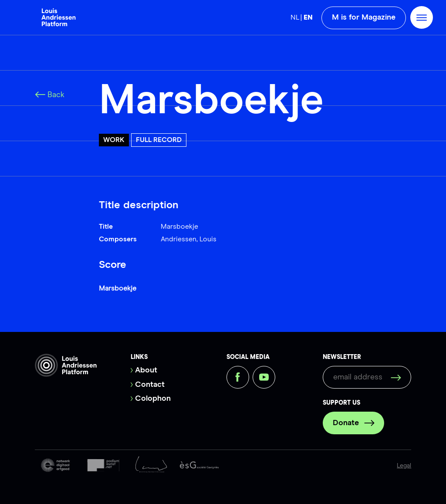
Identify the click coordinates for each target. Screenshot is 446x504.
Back (50, 95)
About (146, 370)
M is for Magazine (364, 17)
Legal (404, 466)
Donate (354, 423)
